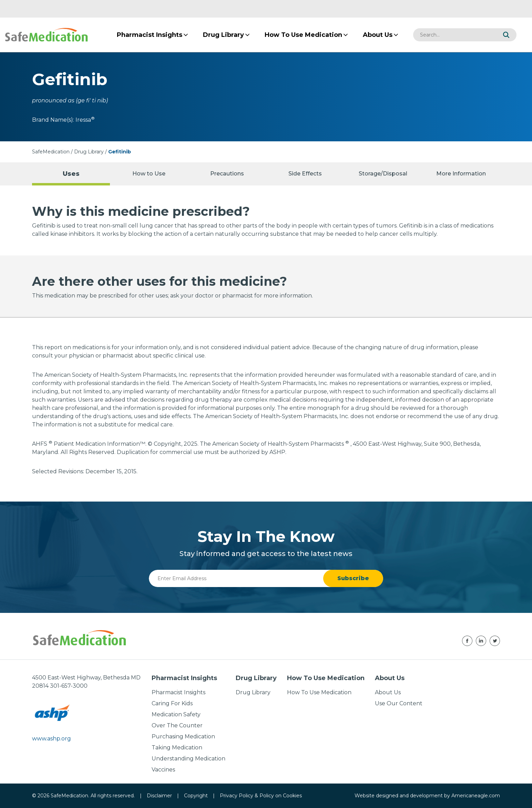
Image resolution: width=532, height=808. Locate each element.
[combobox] (454, 35)
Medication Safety (176, 714)
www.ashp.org (52, 739)
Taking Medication (177, 748)
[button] (506, 35)
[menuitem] (150, 35)
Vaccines (163, 770)
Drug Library (89, 152)
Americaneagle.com (476, 796)
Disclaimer (159, 796)
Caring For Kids (172, 703)
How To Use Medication (319, 692)
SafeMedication (51, 152)
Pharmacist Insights (178, 692)
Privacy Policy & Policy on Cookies (261, 796)
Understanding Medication (188, 759)
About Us (388, 692)
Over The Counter (177, 725)
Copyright (196, 796)
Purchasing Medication (183, 736)
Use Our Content (399, 703)
